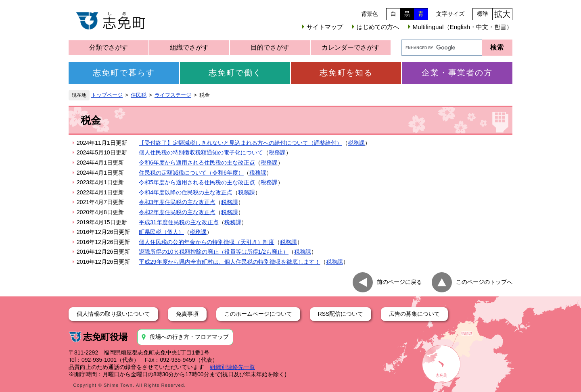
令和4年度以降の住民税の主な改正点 (186, 192)
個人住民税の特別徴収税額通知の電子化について (201, 152)
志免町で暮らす (124, 73)
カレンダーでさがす (351, 47)
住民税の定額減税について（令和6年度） (191, 173)
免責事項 (187, 314)
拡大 (502, 14)
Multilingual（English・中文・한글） (463, 27)
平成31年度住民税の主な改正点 (179, 222)
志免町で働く (235, 73)
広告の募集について (414, 314)
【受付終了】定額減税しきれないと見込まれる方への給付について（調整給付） (240, 143)
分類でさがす (109, 47)
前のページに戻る (399, 281)
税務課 (356, 143)
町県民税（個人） (161, 232)
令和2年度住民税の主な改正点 (177, 212)
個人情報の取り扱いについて (113, 314)
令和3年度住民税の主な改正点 (177, 202)
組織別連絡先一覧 (232, 367)
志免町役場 (105, 337)
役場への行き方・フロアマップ (189, 337)
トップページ (107, 95)
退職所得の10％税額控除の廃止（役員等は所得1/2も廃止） (214, 252)
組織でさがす (189, 47)
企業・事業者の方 (457, 73)
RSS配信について (341, 314)
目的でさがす (270, 47)
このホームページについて (258, 314)
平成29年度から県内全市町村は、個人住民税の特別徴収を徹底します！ (230, 262)
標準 (483, 14)
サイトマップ (325, 27)
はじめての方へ (378, 27)
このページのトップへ (484, 281)
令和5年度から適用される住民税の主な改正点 (197, 182)
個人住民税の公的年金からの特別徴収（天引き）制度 (207, 242)
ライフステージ (173, 95)
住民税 (139, 95)
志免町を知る (346, 73)
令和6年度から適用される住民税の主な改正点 (197, 163)
